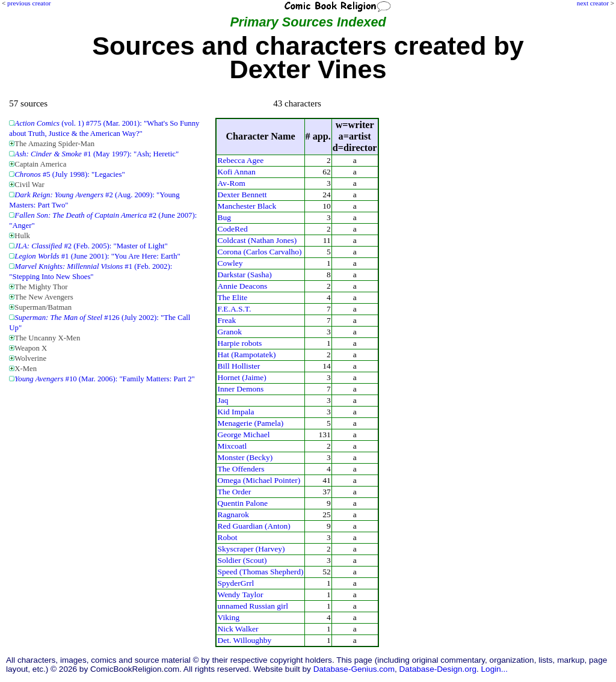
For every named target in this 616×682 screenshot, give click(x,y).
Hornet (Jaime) (242, 377)
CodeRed (232, 229)
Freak (226, 320)
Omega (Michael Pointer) (259, 480)
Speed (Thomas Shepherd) (260, 572)
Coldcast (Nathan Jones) (257, 240)
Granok (229, 332)
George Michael (243, 435)
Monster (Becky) (245, 457)
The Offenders (241, 469)
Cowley (230, 263)
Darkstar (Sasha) (244, 275)
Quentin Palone (242, 503)
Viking (228, 617)
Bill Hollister (239, 366)
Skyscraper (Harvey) (251, 549)
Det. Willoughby (244, 640)
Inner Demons (240, 389)
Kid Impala (236, 412)
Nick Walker (238, 629)
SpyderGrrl (236, 583)
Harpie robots (239, 343)
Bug (224, 217)
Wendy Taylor (240, 594)
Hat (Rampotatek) (246, 355)
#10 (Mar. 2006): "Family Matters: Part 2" (104, 379)
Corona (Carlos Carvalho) (259, 252)
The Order (234, 492)
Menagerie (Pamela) (250, 423)
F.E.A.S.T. (234, 309)
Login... (495, 669)
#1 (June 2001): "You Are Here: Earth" (97, 256)
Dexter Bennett (242, 195)
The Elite (232, 297)
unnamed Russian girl (253, 606)
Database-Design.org (438, 669)
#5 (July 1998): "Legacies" (69, 174)
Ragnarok (233, 515)
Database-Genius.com (354, 669)
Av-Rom (231, 183)
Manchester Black (247, 206)
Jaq (223, 400)
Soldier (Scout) (242, 560)
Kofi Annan (236, 172)
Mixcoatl (232, 446)
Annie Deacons (242, 286)
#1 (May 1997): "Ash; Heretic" (97, 154)
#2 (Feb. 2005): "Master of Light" (91, 246)
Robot (227, 537)
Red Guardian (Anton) (254, 526)
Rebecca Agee (240, 160)
